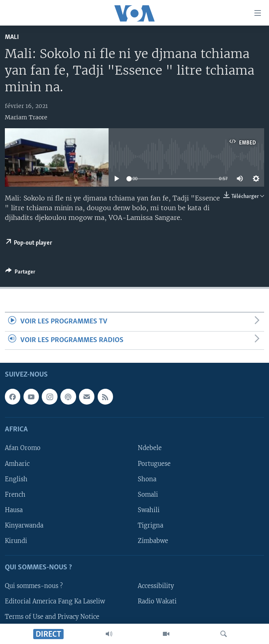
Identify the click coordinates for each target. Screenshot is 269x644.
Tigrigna (151, 526)
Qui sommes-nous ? (34, 586)
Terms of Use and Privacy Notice (52, 617)
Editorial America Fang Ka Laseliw (55, 601)
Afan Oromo (23, 448)
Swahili (149, 510)
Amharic (17, 464)
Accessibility (156, 586)
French (15, 495)
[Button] (20, 273)
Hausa (14, 510)
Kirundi (16, 541)
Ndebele (150, 448)
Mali (12, 37)
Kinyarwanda (24, 526)
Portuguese (154, 464)
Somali (148, 495)
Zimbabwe (153, 541)
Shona (147, 479)
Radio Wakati (157, 601)
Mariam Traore (26, 117)
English (16, 479)
